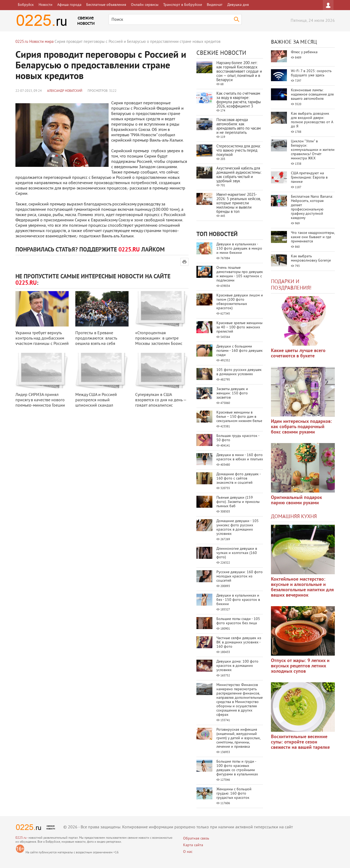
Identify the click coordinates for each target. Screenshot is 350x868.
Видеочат (215, 5)
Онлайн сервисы (145, 5)
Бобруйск (26, 5)
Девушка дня (238, 5)
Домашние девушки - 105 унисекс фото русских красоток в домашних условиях (238, 528)
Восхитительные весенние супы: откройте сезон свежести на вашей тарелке (300, 742)
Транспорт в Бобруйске (183, 5)
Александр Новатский (65, 91)
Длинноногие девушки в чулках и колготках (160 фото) (237, 553)
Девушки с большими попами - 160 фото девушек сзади (240, 351)
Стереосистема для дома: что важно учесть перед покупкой (238, 151)
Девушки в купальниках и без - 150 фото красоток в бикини (238, 600)
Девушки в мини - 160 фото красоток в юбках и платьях (240, 457)
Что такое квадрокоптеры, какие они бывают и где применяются (313, 237)
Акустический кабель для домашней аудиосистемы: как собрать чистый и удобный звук (239, 175)
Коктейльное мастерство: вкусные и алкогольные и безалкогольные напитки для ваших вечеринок (302, 587)
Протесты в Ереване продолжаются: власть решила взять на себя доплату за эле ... (96, 341)
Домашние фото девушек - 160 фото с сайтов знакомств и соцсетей (238, 479)
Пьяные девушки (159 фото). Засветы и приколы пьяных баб (238, 502)
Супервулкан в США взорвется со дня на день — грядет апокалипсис (161, 400)
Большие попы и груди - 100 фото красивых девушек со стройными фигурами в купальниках (237, 768)
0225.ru (21, 838)
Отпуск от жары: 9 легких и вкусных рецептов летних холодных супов (300, 666)
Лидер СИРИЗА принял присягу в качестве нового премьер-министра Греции (40, 400)
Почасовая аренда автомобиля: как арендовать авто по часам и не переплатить (239, 127)
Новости (46, 5)
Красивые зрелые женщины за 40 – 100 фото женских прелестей (239, 327)
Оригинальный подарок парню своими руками (297, 500)
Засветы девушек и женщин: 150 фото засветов (232, 393)
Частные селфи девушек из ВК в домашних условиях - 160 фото (239, 642)
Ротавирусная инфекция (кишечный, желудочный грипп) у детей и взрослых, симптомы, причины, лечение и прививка (238, 738)
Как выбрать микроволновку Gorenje (311, 259)
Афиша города (69, 5)
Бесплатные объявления (106, 5)
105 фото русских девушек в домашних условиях (239, 372)
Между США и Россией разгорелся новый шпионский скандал (96, 400)
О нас (188, 852)
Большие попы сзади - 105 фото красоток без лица (238, 621)
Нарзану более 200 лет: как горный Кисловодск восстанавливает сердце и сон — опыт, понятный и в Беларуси (239, 72)
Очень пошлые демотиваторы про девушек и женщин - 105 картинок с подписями (240, 274)
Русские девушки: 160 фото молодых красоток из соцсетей (240, 576)
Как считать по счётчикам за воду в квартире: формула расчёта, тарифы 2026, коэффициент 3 (239, 100)
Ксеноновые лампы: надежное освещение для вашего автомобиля (312, 95)
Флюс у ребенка (304, 52)
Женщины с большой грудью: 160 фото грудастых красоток (234, 794)
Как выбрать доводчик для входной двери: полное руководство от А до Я (312, 120)
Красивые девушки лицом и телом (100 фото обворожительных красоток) (240, 302)
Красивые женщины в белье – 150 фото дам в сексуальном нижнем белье (239, 417)
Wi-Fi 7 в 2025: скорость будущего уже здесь (311, 73)
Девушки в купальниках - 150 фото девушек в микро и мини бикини (239, 249)
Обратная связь (196, 839)
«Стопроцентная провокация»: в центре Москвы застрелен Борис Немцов (159, 341)
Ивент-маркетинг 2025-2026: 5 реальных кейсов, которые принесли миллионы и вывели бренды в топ (238, 203)
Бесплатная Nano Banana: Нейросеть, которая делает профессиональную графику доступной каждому (312, 207)
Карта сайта (193, 845)
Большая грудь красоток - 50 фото (238, 438)
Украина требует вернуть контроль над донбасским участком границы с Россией (42, 338)
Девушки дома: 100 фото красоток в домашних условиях (237, 666)
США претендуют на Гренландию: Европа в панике (309, 178)
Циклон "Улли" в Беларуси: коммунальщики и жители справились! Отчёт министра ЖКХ (313, 150)
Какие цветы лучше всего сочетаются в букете (298, 354)
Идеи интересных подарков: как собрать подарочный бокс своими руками (301, 427)
